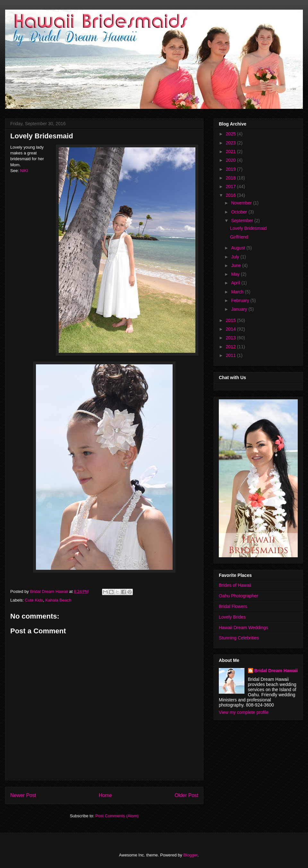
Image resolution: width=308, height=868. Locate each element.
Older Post (186, 795)
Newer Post (23, 795)
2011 (231, 355)
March (238, 292)
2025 (231, 134)
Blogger (190, 855)
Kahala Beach (58, 600)
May (236, 274)
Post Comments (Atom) (117, 816)
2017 (231, 187)
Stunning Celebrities (239, 638)
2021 (231, 152)
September (243, 221)
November (242, 203)
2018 (231, 178)
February (241, 300)
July (236, 257)
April (236, 283)
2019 (231, 169)
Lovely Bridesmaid (248, 228)
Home (106, 795)
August (239, 248)
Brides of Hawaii (235, 585)
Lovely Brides (232, 617)
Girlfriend (239, 237)
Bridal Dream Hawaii (276, 671)
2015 (231, 320)
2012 (231, 347)
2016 (231, 195)
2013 (231, 338)
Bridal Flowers (233, 606)
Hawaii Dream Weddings (244, 628)
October (240, 212)
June (236, 265)
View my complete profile (244, 712)
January (240, 309)
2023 (231, 143)
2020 (231, 160)
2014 (231, 329)
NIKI (24, 171)
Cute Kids (34, 600)
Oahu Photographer (239, 596)
